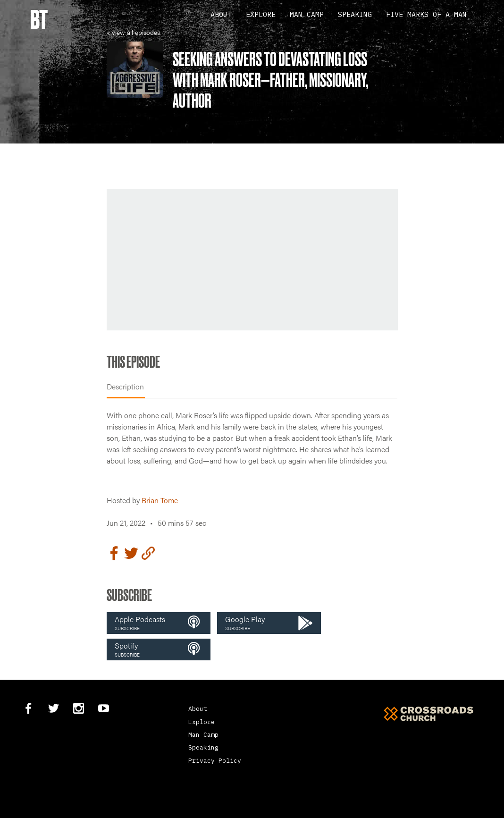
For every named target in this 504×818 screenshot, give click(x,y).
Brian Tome (160, 500)
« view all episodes (133, 32)
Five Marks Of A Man (426, 14)
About (221, 14)
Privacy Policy (215, 761)
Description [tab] (125, 386)
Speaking (355, 14)
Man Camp (307, 14)
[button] (159, 623)
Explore (261, 14)
